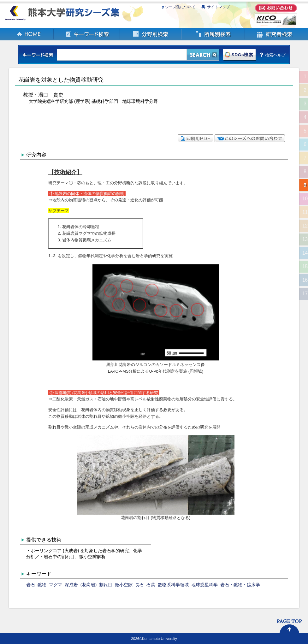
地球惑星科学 (204, 585)
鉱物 (42, 585)
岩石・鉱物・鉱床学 (240, 585)
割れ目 (106, 585)
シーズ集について (180, 7)
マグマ (56, 585)
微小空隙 (124, 585)
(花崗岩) (89, 585)
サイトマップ (218, 7)
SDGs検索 (242, 55)
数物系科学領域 (173, 585)
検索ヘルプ (275, 55)
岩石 (31, 585)
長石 (139, 585)
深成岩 (71, 585)
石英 (151, 585)
